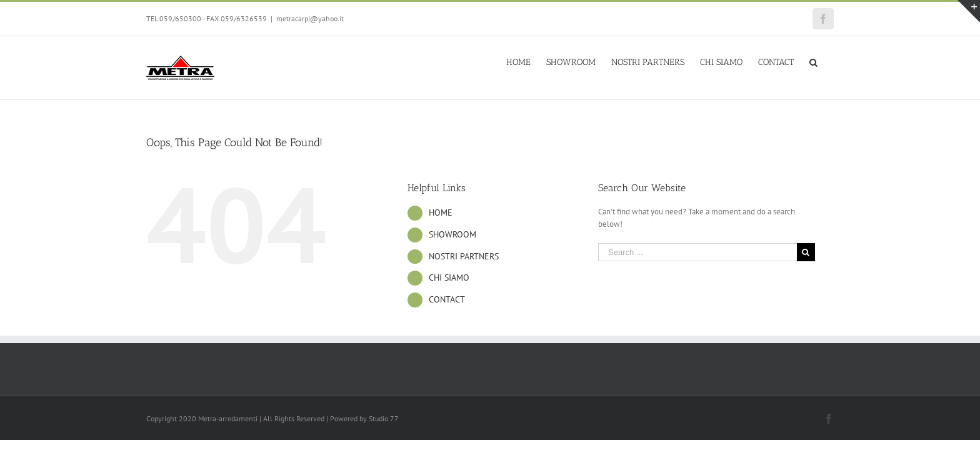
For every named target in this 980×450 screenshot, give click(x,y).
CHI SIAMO (449, 277)
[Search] (829, 61)
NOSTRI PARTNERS (464, 256)
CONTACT (447, 299)
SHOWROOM (452, 234)
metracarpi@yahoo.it (310, 18)
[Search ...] (697, 252)
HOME (441, 212)
